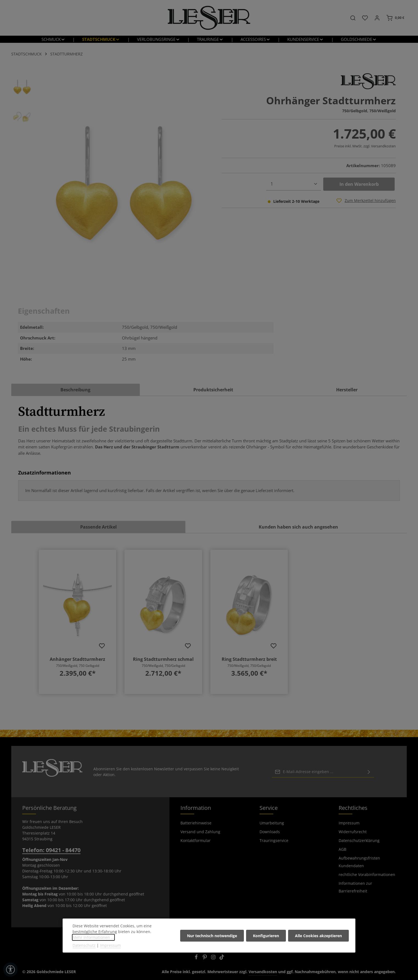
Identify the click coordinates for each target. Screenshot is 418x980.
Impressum (349, 823)
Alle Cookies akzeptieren (318, 937)
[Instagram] (214, 958)
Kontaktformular (196, 840)
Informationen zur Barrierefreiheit (355, 887)
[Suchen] (353, 18)
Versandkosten (263, 972)
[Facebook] (197, 958)
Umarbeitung (272, 823)
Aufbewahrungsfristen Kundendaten (359, 862)
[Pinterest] (205, 958)
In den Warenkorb (359, 184)
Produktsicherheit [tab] (213, 390)
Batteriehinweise (196, 823)
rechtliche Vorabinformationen (367, 874)
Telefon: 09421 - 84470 (51, 850)
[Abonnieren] (369, 772)
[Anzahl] (294, 184)
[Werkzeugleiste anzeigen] (10, 970)
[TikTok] (222, 958)
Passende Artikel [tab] (98, 527)
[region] (107, 183)
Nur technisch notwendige (212, 937)
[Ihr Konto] (377, 18)
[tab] (76, 390)
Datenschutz (84, 947)
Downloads (270, 832)
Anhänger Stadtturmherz (77, 659)
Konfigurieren (266, 937)
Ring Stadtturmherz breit (249, 659)
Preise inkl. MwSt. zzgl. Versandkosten (365, 146)
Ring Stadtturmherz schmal (163, 659)
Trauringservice (274, 840)
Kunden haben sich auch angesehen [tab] (298, 527)
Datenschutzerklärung (359, 840)
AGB (342, 849)
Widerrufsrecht (353, 832)
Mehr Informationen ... (93, 939)
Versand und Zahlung (200, 832)
